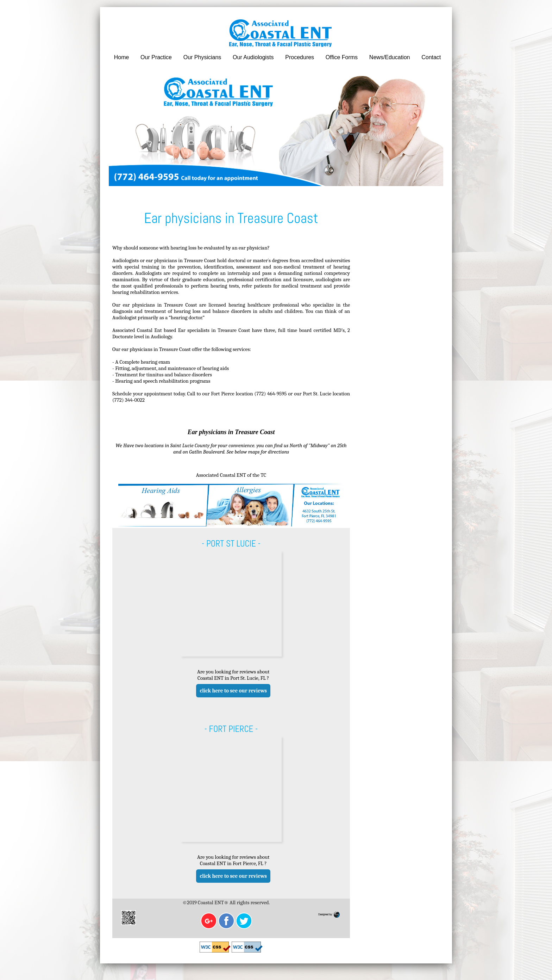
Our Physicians (201, 57)
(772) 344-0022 (150, 401)
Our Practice (155, 57)
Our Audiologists (252, 57)
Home (121, 57)
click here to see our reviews (231, 700)
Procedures (297, 57)
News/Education (387, 57)
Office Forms (339, 57)
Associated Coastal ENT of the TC (223, 483)
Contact (428, 57)
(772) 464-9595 (273, 395)
